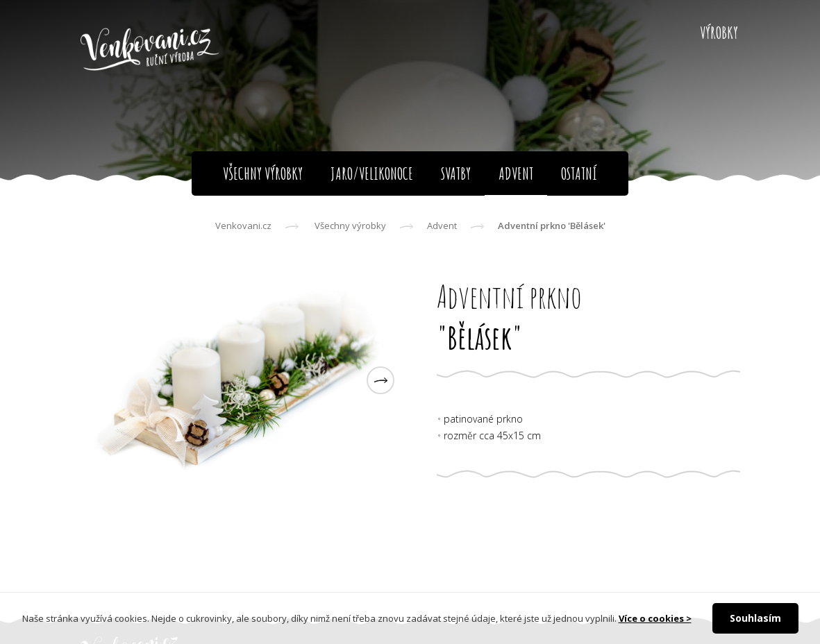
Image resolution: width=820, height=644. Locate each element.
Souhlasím (755, 618)
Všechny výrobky (350, 226)
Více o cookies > (655, 618)
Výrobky (719, 33)
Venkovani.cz (243, 226)
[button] (380, 380)
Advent (442, 226)
